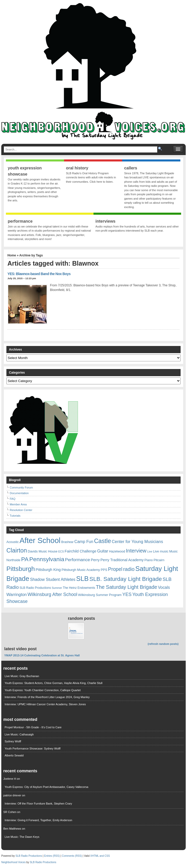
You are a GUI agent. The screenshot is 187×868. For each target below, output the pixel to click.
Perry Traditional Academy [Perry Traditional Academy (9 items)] (122, 560)
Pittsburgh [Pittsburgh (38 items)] (21, 569)
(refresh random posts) (163, 644)
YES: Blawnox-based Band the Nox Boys (39, 274)
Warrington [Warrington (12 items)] (17, 594)
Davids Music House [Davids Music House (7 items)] (43, 551)
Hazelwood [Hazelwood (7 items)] (117, 551)
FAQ (13, 499)
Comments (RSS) (72, 856)
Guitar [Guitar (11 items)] (103, 551)
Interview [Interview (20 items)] (136, 551)
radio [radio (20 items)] (129, 569)
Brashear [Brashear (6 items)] (67, 542)
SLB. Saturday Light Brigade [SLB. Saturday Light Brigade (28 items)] (126, 579)
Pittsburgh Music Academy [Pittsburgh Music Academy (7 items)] (81, 570)
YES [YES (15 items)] (127, 594)
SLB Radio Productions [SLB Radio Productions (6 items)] (35, 588)
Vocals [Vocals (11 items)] (164, 587)
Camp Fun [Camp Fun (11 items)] (84, 542)
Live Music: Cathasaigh (19, 734)
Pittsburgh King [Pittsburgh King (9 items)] (48, 570)
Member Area (18, 504)
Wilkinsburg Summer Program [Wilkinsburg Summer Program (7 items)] (100, 595)
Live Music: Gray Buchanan (22, 676)
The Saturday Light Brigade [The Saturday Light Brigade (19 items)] (126, 587)
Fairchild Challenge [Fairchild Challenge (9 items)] (80, 551)
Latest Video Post (20, 649)
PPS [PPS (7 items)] (104, 570)
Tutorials (15, 516)
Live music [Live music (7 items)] (161, 551)
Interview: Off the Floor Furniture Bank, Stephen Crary (38, 804)
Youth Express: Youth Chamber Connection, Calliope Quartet (43, 690)
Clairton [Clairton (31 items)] (17, 550)
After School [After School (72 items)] (40, 540)
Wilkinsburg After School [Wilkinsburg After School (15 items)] (52, 594)
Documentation (19, 493)
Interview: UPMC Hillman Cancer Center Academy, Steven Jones (45, 704)
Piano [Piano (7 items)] (149, 560)
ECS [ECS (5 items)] (61, 551)
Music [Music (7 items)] (173, 551)
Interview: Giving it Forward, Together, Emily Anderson (38, 820)
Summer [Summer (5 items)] (57, 588)
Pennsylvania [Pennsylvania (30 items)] (47, 559)
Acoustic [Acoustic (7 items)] (13, 542)
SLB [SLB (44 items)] (82, 579)
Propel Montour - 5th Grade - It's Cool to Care (33, 727)
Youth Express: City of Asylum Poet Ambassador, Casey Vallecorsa (46, 787)
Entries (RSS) (52, 856)
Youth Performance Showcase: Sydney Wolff (33, 748)
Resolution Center (21, 510)
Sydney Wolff (13, 741)
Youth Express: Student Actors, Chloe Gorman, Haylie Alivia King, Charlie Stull (54, 683)
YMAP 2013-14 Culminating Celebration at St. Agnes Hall (42, 655)
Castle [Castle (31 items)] (102, 541)
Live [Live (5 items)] (150, 551)
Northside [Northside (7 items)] (13, 560)
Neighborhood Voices (13, 862)
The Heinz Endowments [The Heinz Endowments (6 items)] (79, 588)
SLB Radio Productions (29, 856)
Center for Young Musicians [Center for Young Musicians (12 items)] (137, 541)
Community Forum (21, 487)
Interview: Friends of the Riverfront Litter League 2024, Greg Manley (47, 697)
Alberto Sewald (14, 755)
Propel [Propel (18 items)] (115, 569)
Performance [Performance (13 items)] (78, 560)
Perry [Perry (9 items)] (95, 560)
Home (12, 255)
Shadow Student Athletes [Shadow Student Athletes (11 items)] (53, 579)
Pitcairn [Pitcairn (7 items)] (159, 560)
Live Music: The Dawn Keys (22, 837)
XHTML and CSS (100, 856)
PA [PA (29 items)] (25, 559)
